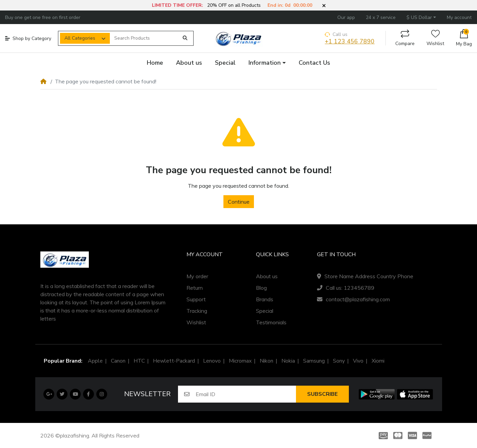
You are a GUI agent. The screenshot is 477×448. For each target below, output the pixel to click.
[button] (324, 6)
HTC (139, 361)
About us (267, 276)
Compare (405, 38)
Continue (239, 202)
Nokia (288, 361)
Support (196, 299)
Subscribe (322, 394)
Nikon (266, 361)
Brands (265, 299)
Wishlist (435, 38)
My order (197, 276)
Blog (261, 288)
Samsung (314, 361)
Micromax (240, 361)
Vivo (358, 361)
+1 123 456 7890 (350, 42)
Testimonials (271, 322)
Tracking (197, 311)
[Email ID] (246, 394)
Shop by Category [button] (28, 38)
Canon (118, 361)
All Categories (80, 38)
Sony (339, 361)
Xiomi (378, 361)
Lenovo (212, 361)
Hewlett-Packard (174, 361)
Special (265, 311)
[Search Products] (144, 38)
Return (195, 288)
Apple (95, 361)
